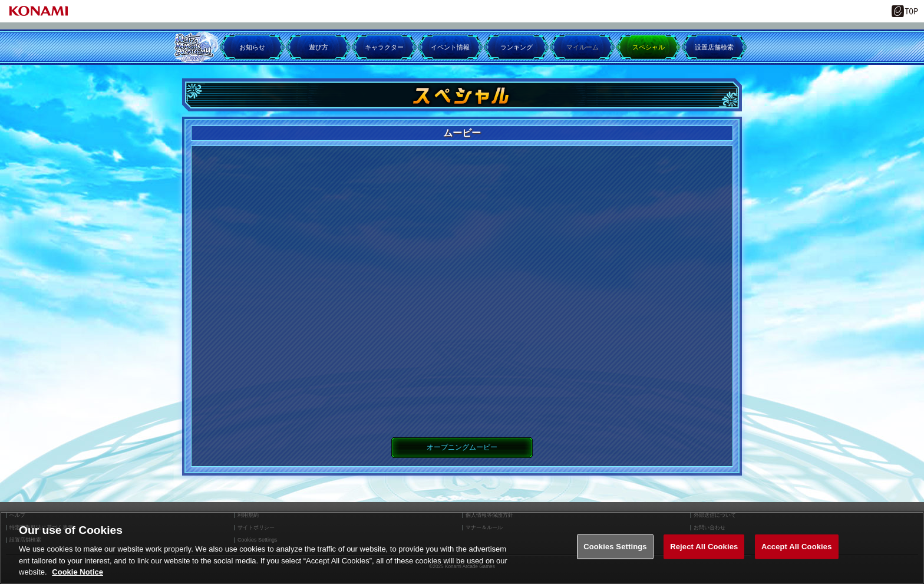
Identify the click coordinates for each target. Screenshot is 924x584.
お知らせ (252, 47)
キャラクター (384, 47)
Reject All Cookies (704, 547)
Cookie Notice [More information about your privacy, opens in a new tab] (77, 572)
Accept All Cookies (797, 547)
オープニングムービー (462, 447)
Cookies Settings (615, 547)
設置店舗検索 (714, 47)
